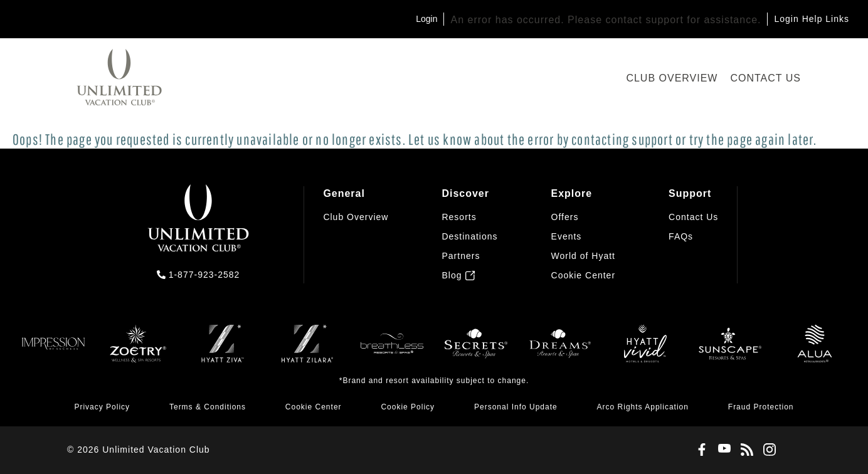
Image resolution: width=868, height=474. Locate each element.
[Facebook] (699, 450)
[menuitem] (356, 234)
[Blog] (744, 450)
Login (426, 19)
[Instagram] (767, 450)
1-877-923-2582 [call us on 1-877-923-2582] (204, 275)
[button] (584, 275)
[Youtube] (722, 450)
